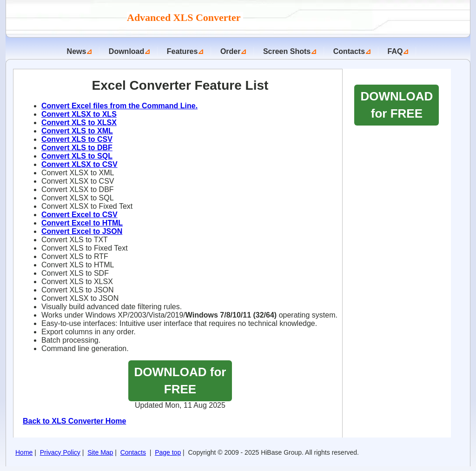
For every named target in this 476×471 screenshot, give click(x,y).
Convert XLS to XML (77, 131)
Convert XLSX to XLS (79, 114)
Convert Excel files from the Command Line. (119, 106)
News (77, 51)
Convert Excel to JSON (82, 231)
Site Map (100, 452)
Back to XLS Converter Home (74, 421)
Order (231, 51)
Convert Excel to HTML (82, 223)
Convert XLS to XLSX (79, 123)
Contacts (349, 51)
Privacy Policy (60, 452)
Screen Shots (287, 51)
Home (24, 452)
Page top (168, 452)
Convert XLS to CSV (77, 139)
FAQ (395, 51)
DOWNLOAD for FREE (180, 381)
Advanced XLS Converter (185, 17)
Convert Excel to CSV (79, 215)
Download (126, 51)
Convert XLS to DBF (77, 148)
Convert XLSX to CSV (79, 164)
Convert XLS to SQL (77, 156)
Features (182, 51)
